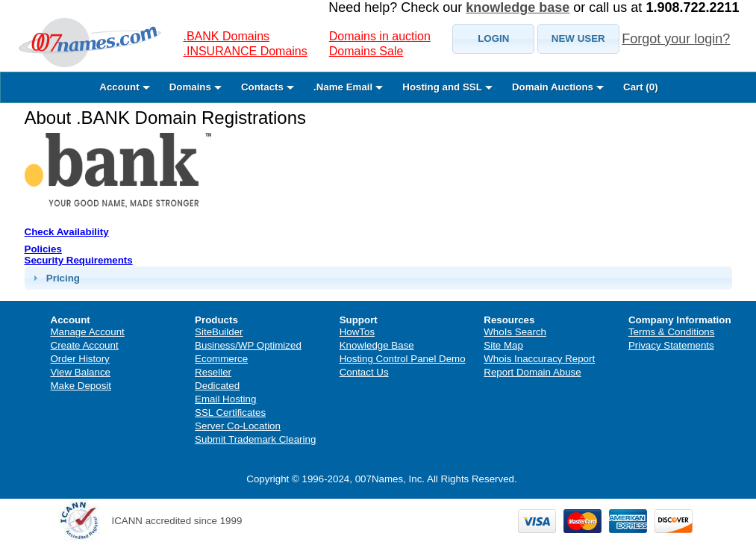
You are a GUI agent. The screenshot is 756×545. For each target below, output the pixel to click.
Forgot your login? (676, 39)
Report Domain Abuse (532, 372)
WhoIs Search (515, 332)
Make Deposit (81, 386)
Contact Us (364, 372)
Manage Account (88, 332)
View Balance (81, 372)
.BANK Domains (227, 36)
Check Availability (67, 232)
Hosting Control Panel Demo (403, 359)
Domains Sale (366, 51)
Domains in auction (380, 36)
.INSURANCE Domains (246, 51)
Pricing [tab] (54, 278)
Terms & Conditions (672, 332)
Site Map (503, 345)
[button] (493, 39)
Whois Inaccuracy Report (539, 359)
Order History (80, 359)
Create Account (85, 345)
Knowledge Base (377, 345)
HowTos (357, 332)
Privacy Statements (671, 345)
